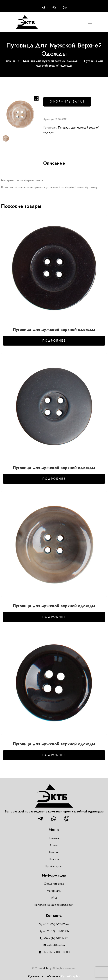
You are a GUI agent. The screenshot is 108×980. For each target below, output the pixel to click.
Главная (10, 61)
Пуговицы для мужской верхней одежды (50, 61)
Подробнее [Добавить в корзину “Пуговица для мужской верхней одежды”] (54, 341)
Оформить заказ (67, 102)
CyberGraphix (70, 976)
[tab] (54, 163)
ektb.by (47, 968)
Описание (54, 163)
